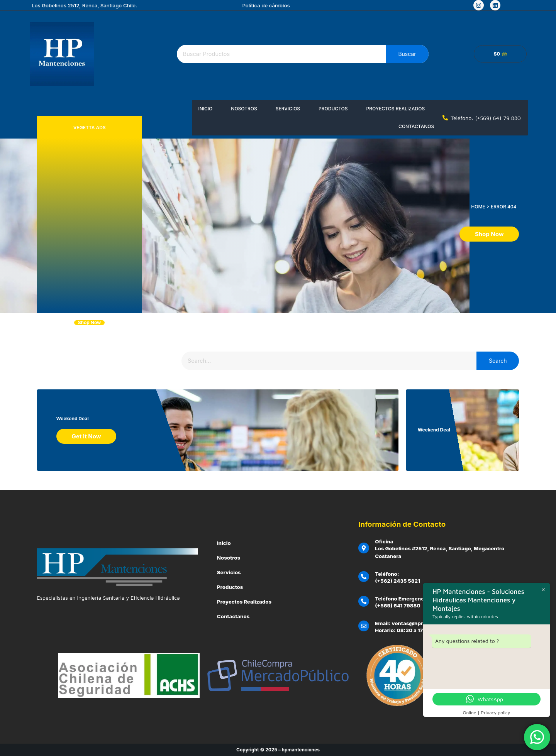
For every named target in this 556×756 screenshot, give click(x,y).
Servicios (288, 109)
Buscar (407, 54)
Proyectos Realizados (396, 109)
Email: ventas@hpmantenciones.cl (419, 623)
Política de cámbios (266, 5)
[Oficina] (364, 548)
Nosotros (244, 109)
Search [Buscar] (498, 361)
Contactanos (416, 126)
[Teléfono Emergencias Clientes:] (364, 601)
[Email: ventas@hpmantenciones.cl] (364, 626)
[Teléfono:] (364, 577)
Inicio (205, 109)
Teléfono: (387, 574)
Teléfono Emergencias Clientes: (415, 599)
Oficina (384, 541)
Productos (333, 109)
